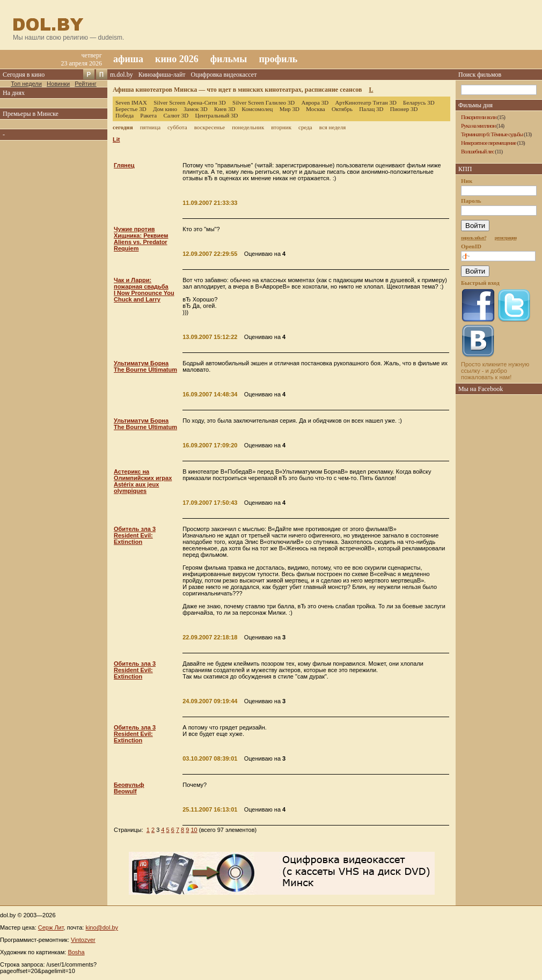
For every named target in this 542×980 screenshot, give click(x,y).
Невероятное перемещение (489, 143)
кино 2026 (177, 59)
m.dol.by (122, 75)
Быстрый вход (480, 283)
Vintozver (83, 940)
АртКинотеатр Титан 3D (365, 102)
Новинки (58, 84)
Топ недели (26, 84)
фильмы (229, 59)
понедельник (248, 127)
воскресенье (210, 127)
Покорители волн (479, 117)
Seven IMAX (131, 102)
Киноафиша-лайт (162, 75)
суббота (177, 127)
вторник (281, 127)
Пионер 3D (404, 109)
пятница (150, 127)
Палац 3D (371, 109)
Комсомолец (258, 109)
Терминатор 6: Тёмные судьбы (492, 134)
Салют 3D (176, 115)
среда (305, 127)
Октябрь (342, 109)
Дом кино (165, 109)
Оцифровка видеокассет (224, 75)
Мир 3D (290, 109)
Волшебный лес (478, 151)
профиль (278, 59)
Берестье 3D (131, 109)
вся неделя (332, 127)
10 (194, 830)
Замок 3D (195, 109)
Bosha (76, 952)
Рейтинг (85, 84)
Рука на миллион (478, 126)
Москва (315, 109)
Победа (124, 115)
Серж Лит (51, 927)
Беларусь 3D (419, 102)
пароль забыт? (474, 238)
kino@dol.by (102, 927)
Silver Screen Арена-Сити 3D (190, 102)
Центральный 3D (217, 115)
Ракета (148, 115)
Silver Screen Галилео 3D (263, 102)
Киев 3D (225, 109)
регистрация (506, 238)
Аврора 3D (315, 102)
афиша (128, 59)
